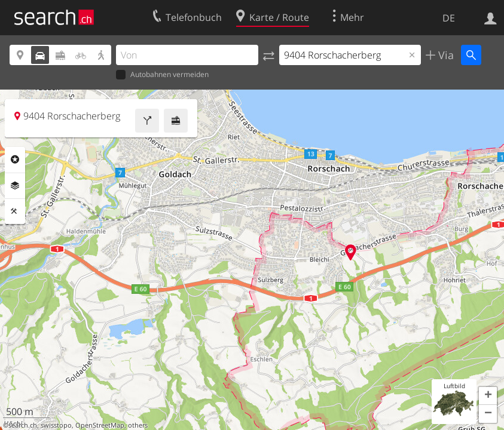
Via (445, 55)
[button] (488, 396)
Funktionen (15, 211)
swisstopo (56, 425)
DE (449, 18)
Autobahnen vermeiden (162, 75)
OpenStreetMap (100, 425)
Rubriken (15, 159)
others (138, 425)
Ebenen (15, 186)
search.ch (23, 425)
